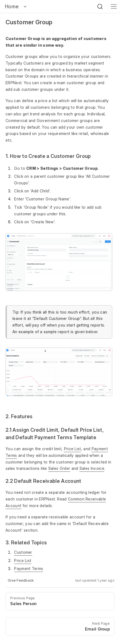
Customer (23, 552)
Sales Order (59, 468)
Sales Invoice (92, 468)
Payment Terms (29, 569)
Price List (73, 449)
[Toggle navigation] (114, 6)
